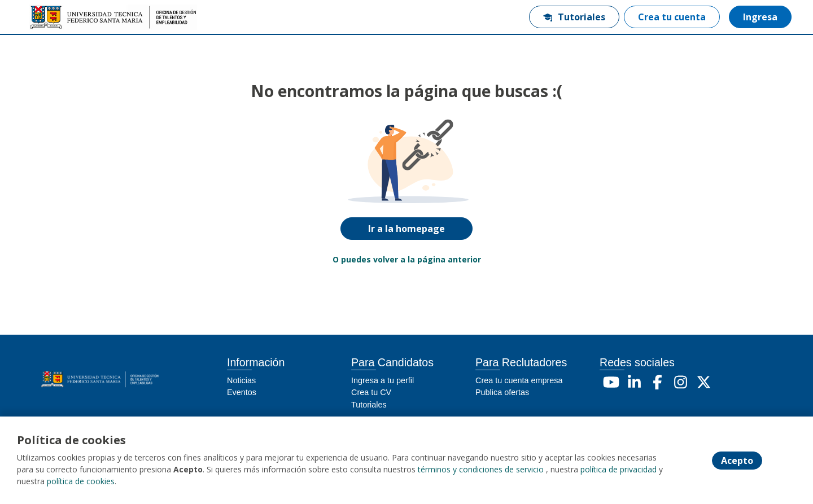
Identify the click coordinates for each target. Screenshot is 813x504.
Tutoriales (574, 17)
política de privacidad (619, 469)
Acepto (737, 461)
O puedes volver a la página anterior (407, 259)
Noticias (241, 380)
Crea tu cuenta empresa (519, 380)
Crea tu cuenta (672, 17)
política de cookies (81, 481)
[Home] (65, 17)
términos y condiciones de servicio (481, 469)
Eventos (242, 392)
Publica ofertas (502, 392)
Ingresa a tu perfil (383, 380)
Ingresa (760, 17)
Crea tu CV (371, 392)
